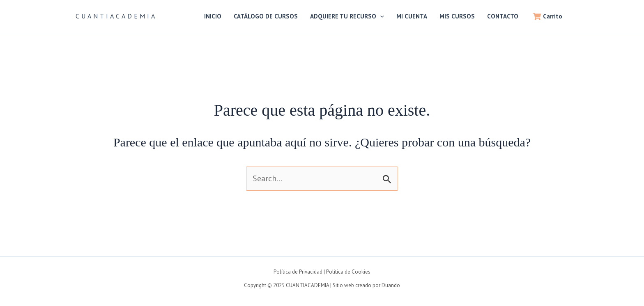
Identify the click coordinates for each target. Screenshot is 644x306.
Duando (391, 285)
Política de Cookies (348, 272)
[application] (380, 16)
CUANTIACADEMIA (116, 16)
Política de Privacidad (298, 272)
